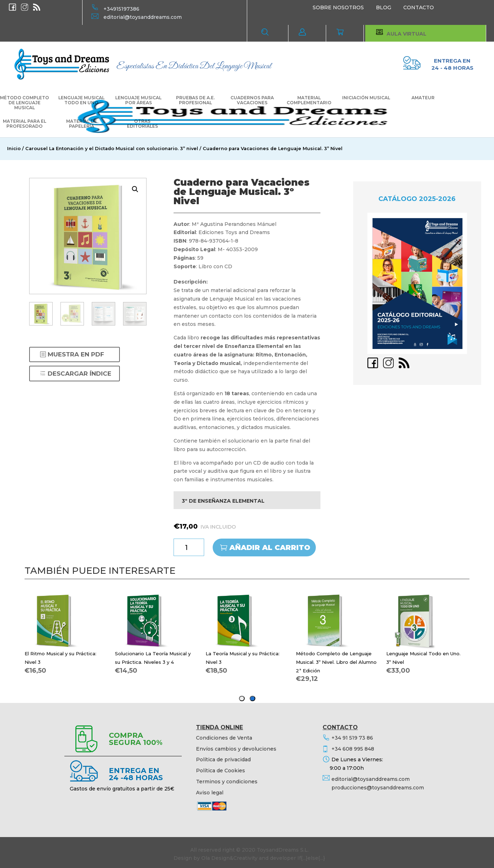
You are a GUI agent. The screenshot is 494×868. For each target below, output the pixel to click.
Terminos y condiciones (227, 782)
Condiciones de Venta (224, 738)
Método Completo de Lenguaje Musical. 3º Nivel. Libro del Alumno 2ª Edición (336, 662)
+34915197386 (121, 9)
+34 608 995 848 (353, 749)
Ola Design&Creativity (229, 858)
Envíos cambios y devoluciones (236, 749)
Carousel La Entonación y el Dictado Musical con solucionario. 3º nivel (112, 149)
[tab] (253, 698)
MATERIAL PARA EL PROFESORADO (25, 124)
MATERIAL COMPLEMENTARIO (309, 100)
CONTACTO (419, 7)
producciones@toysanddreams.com (378, 788)
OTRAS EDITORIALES (142, 124)
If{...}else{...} (311, 858)
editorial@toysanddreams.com (143, 17)
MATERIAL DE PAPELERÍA (82, 124)
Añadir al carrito (270, 547)
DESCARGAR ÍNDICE (79, 374)
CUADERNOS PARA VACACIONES (252, 100)
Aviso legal (210, 793)
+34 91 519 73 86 (352, 738)
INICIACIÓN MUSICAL (366, 98)
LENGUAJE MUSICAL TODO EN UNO (81, 100)
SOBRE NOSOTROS (338, 7)
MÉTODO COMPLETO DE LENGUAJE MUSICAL (25, 103)
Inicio (14, 149)
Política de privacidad (223, 759)
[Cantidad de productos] (189, 547)
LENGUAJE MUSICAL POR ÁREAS (138, 100)
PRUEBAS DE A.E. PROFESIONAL (195, 100)
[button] (135, 189)
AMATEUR (423, 98)
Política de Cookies (221, 771)
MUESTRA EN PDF (76, 354)
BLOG (384, 7)
